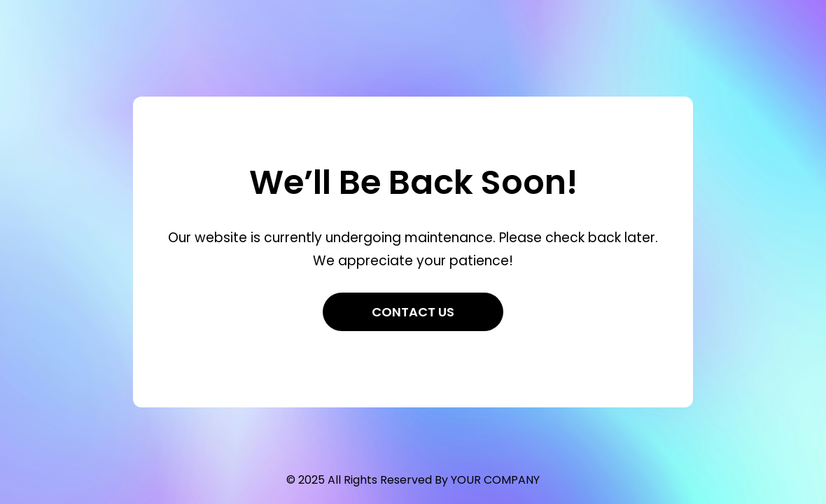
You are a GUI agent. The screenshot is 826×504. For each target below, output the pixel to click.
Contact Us (413, 312)
